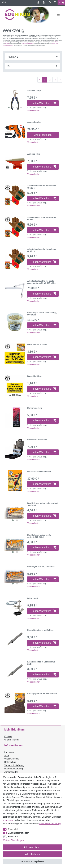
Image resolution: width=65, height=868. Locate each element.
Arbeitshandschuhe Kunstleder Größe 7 (42, 218)
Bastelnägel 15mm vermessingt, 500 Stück (42, 314)
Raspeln (7, 44)
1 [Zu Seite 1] (45, 80)
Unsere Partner (12, 740)
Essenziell (13, 829)
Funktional (13, 837)
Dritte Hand (32, 598)
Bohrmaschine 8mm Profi (39, 471)
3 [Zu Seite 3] (55, 80)
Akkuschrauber (34, 122)
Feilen (57, 42)
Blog (4, 2)
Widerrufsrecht (11, 759)
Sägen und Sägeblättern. (28, 44)
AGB (7, 756)
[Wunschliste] (55, 3)
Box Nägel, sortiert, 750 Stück (41, 567)
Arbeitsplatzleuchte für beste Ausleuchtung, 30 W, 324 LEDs (41, 282)
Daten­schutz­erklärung (50, 824)
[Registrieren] (44, 3)
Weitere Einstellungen (13, 840)
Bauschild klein (34, 376)
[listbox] (15, 100)
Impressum (10, 752)
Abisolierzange (34, 90)
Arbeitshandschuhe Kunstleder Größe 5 (42, 187)
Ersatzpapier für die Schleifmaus (42, 694)
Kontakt (8, 736)
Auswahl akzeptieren (32, 861)
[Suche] (50, 3)
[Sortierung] (32, 57)
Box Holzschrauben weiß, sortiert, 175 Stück (39, 536)
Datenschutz (10, 762)
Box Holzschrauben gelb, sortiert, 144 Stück (43, 504)
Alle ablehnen (32, 854)
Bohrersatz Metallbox (37, 440)
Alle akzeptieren (33, 847)
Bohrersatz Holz (35, 408)
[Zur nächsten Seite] (60, 80)
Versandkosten (34, 110)
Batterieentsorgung (14, 769)
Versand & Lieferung (14, 765)
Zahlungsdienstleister (18, 833)
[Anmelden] (39, 3)
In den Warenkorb (44, 103)
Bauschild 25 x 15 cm (37, 344)
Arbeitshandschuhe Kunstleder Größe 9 (42, 250)
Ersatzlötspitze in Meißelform (41, 630)
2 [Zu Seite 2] (50, 80)
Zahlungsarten (11, 772)
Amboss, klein (34, 154)
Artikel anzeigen (43, 135)
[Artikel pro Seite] (32, 66)
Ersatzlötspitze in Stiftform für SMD (41, 663)
